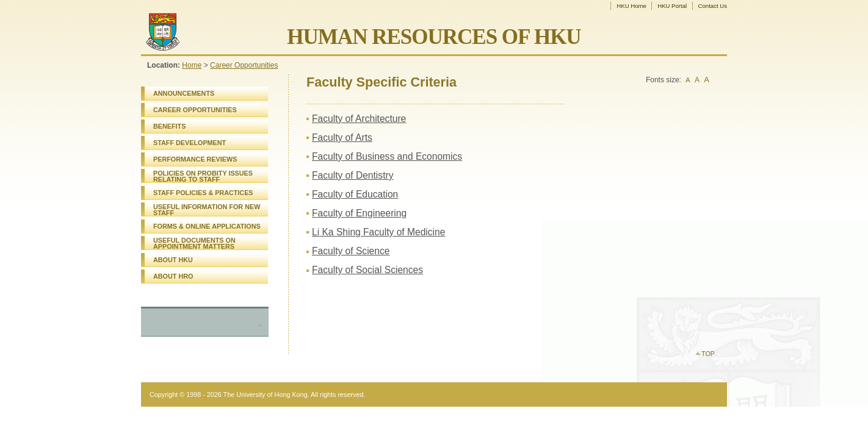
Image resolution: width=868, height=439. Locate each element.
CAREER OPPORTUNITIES (195, 110)
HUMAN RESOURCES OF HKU (434, 37)
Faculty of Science (351, 251)
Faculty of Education (355, 194)
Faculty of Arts (342, 137)
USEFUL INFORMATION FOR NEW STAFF (207, 210)
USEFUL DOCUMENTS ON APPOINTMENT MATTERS (194, 243)
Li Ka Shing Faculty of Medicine (378, 232)
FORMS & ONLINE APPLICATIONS (207, 226)
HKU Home (631, 6)
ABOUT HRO (173, 276)
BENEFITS (169, 126)
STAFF (203, 193)
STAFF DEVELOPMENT (190, 143)
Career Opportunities (244, 65)
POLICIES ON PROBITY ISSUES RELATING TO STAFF (203, 176)
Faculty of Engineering (359, 213)
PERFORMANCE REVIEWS (195, 159)
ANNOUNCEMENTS (184, 93)
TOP (708, 354)
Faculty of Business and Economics (387, 156)
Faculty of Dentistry (353, 175)
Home (192, 65)
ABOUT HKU (173, 260)
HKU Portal (672, 6)
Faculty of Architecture (359, 119)
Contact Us (713, 6)
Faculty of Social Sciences (367, 270)
